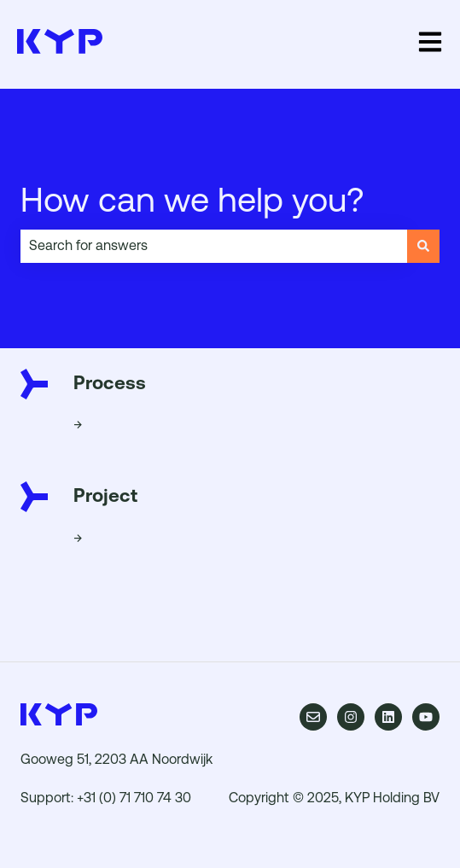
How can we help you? (192, 200)
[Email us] (313, 717)
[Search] (423, 246)
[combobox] (214, 246)
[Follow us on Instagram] (351, 717)
